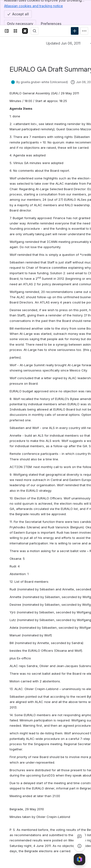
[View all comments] (79, 836)
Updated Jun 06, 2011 (63, 43)
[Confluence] (25, 31)
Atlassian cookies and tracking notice (33, 6)
